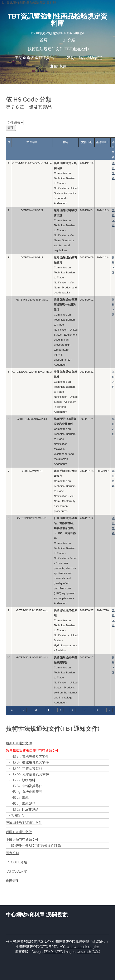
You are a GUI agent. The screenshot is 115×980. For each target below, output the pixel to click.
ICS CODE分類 (17, 871)
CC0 (96, 952)
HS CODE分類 (16, 862)
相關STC (18, 815)
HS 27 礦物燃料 (23, 780)
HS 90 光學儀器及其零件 (30, 774)
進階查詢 (13, 881)
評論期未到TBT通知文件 (24, 823)
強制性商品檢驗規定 (84, 58)
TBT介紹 (68, 40)
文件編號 (32, 142)
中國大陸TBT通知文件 (22, 840)
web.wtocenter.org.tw (83, 947)
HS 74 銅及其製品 (25, 810)
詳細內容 (113, 171)
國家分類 (13, 853)
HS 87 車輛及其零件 (27, 786)
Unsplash (84, 952)
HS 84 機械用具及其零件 (30, 762)
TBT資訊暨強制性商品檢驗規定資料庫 (57, 20)
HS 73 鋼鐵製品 (23, 804)
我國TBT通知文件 (19, 832)
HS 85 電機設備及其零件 (30, 757)
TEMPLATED (53, 952)
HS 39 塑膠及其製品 (27, 768)
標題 (66, 142)
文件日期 (87, 142)
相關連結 (58, 66)
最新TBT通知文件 (19, 743)
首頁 (44, 40)
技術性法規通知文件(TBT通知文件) (58, 49)
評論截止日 (103, 142)
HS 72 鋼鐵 (20, 798)
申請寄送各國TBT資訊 (34, 58)
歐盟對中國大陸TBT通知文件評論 (36, 846)
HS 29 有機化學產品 (27, 792)
